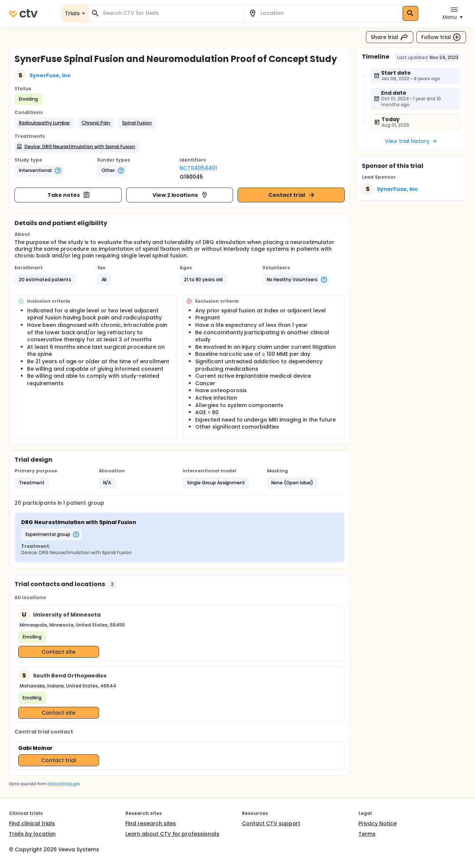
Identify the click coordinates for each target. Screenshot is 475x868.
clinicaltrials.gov (63, 784)
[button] (44, 123)
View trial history (411, 141)
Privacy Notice (378, 823)
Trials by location (32, 834)
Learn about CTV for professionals (172, 834)
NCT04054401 (198, 168)
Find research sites (151, 823)
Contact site (58, 652)
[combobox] (170, 13)
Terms (367, 834)
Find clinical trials (32, 823)
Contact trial (292, 195)
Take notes (69, 195)
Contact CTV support (271, 823)
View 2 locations (181, 195)
